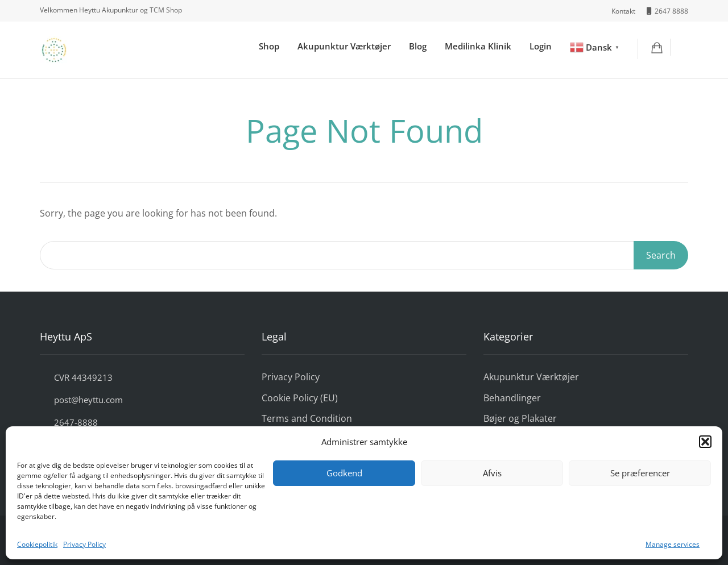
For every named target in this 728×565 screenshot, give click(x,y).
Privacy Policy (84, 544)
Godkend (344, 473)
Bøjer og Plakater (520, 418)
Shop (269, 46)
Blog (418, 46)
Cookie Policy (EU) (300, 398)
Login (541, 46)
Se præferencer (640, 473)
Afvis (492, 473)
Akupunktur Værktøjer (344, 46)
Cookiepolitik (37, 544)
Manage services (673, 544)
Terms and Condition (307, 418)
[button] (705, 442)
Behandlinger (512, 398)
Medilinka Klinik (478, 46)
